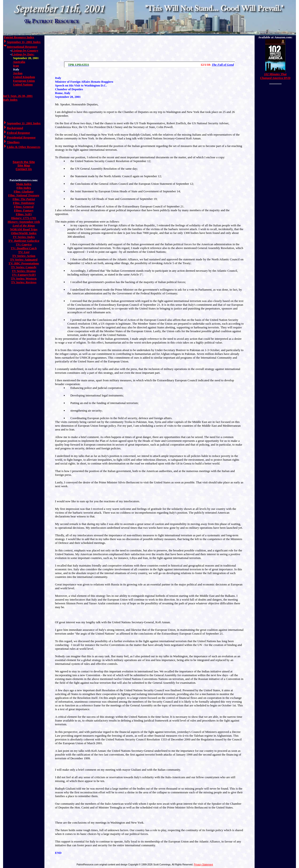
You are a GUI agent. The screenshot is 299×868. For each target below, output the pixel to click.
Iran (16, 66)
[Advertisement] (149, 47)
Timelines (13, 142)
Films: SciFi (24, 214)
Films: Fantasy (24, 210)
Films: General (24, 207)
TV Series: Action (24, 256)
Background (15, 128)
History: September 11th (24, 222)
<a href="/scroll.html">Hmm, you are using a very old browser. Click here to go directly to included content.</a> (149, 64)
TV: (24, 241)
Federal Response (18, 133)
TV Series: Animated (24, 260)
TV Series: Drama (24, 271)
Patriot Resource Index (19, 37)
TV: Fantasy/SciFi (24, 275)
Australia (19, 62)
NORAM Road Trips (24, 229)
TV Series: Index (24, 237)
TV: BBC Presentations (24, 263)
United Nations (23, 84)
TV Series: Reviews (24, 282)
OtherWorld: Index (24, 233)
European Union (24, 81)
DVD (275, 76)
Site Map (24, 165)
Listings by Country (25, 50)
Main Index (24, 184)
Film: (24, 191)
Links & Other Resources (23, 147)
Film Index (24, 188)
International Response (22, 47)
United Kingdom (24, 77)
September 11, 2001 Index (24, 42)
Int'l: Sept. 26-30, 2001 (18, 96)
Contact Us (24, 169)
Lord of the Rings (24, 226)
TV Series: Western (24, 278)
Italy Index (10, 100)
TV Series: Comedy (24, 267)
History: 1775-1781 (24, 218)
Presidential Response (21, 137)
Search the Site (24, 162)
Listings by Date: (23, 54)
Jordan (18, 73)
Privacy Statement (203, 865)
